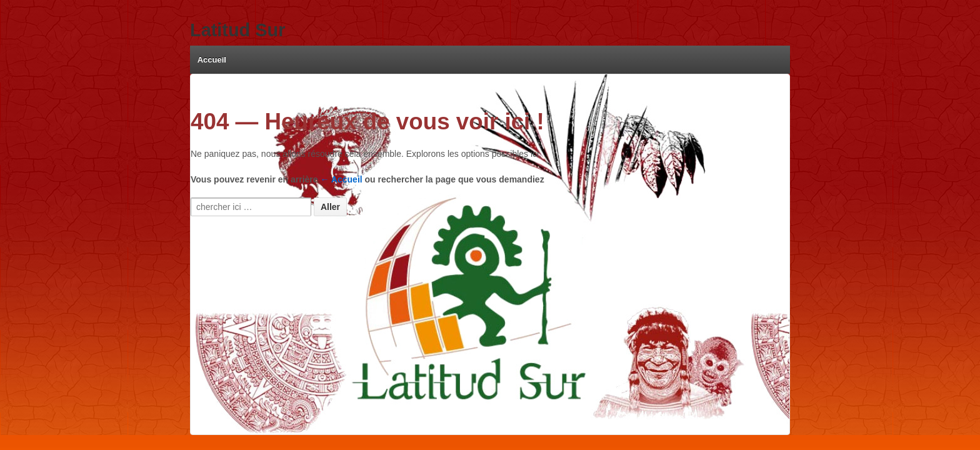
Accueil (212, 60)
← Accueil (342, 179)
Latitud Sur (237, 30)
